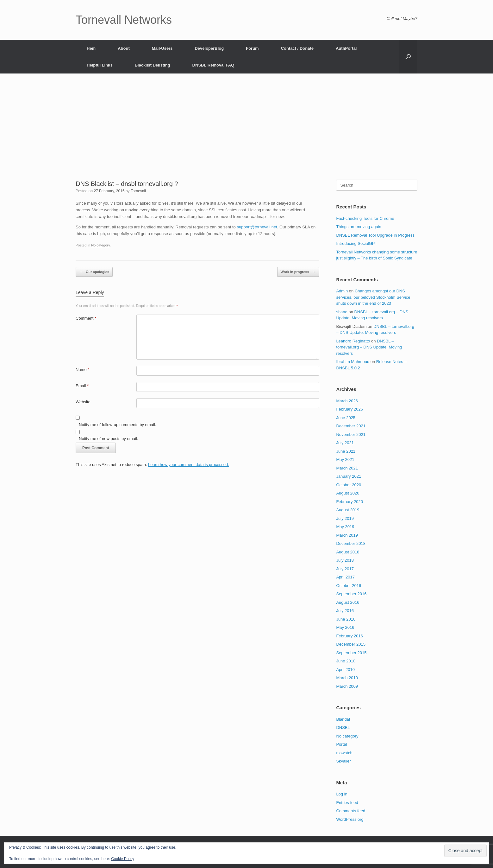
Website (83, 402)
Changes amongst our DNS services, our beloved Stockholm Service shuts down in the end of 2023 (373, 297)
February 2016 (349, 636)
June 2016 (346, 619)
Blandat (343, 719)
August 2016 (348, 602)
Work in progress (298, 272)
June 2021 (346, 451)
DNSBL (343, 728)
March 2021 (347, 468)
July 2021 (345, 443)
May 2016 (345, 627)
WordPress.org (350, 819)
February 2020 (349, 502)
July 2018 (345, 560)
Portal (341, 744)
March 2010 (347, 678)
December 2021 (351, 426)
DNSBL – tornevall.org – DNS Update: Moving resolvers (369, 347)
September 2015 (351, 653)
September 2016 (351, 594)
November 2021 (351, 434)
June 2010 (346, 661)
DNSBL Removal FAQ (213, 65)
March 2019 (347, 535)
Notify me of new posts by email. (108, 439)
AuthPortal (346, 48)
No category (100, 245)
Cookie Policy (123, 859)
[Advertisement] (247, 132)
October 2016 (349, 586)
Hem (91, 48)
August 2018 (348, 552)
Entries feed (347, 803)
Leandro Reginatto (353, 341)
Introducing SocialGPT (357, 243)
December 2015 (351, 644)
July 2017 (345, 569)
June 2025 (346, 418)
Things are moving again (359, 227)
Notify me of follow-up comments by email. (117, 425)
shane (342, 312)
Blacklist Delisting (153, 65)
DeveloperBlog (209, 48)
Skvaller (343, 761)
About (124, 48)
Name (82, 370)
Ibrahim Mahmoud (353, 362)
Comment (86, 318)
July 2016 (345, 611)
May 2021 (345, 460)
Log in (342, 794)
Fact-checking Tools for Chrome (365, 218)
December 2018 (351, 543)
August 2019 (348, 510)
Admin (342, 291)
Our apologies (94, 272)
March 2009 (347, 686)
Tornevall (138, 191)
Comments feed (351, 811)
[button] (408, 57)
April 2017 (345, 577)
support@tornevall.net (257, 227)
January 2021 (349, 476)
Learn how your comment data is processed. (189, 465)
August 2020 (348, 493)
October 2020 (349, 485)
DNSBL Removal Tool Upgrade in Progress (375, 235)
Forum (252, 48)
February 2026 (349, 409)
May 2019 (345, 527)
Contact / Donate (297, 48)
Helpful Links (100, 65)
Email (82, 386)
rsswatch (344, 753)
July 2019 (345, 518)
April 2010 (345, 670)
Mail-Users (162, 48)
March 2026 (347, 401)
